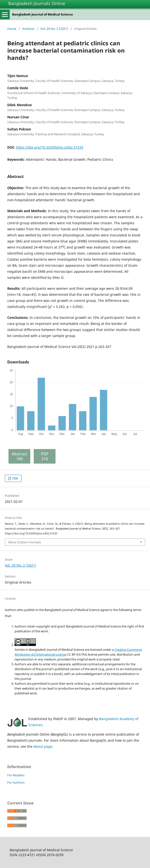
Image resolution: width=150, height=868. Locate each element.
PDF (15, 478)
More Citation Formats (25, 542)
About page (43, 746)
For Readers (16, 775)
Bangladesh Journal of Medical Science (43, 14)
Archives (28, 29)
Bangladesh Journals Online (37, 3)
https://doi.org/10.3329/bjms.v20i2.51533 (50, 147)
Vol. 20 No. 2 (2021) (54, 29)
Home (12, 29)
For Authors (16, 782)
